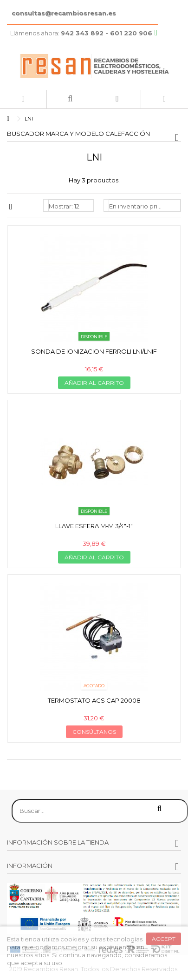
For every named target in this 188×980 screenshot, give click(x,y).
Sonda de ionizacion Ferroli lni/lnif (94, 351)
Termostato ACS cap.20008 (94, 700)
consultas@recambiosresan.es (64, 13)
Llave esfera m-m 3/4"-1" (94, 526)
